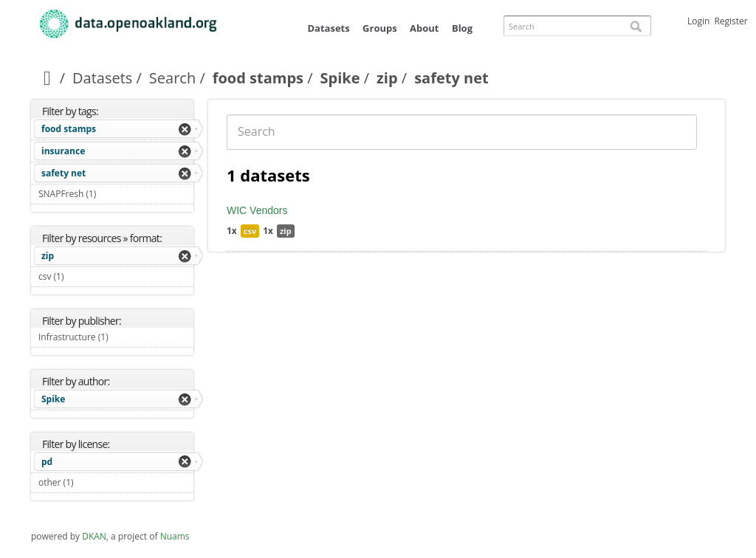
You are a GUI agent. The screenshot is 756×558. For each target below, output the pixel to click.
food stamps (258, 78)
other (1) (91, 482)
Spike (340, 78)
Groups (380, 28)
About (424, 28)
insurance (63, 151)
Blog (462, 28)
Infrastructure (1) (116, 339)
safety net (63, 173)
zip (387, 78)
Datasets (328, 28)
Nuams (175, 536)
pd (47, 462)
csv (250, 231)
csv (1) (81, 276)
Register (731, 21)
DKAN (94, 536)
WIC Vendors (257, 210)
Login (698, 21)
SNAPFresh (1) (113, 194)
